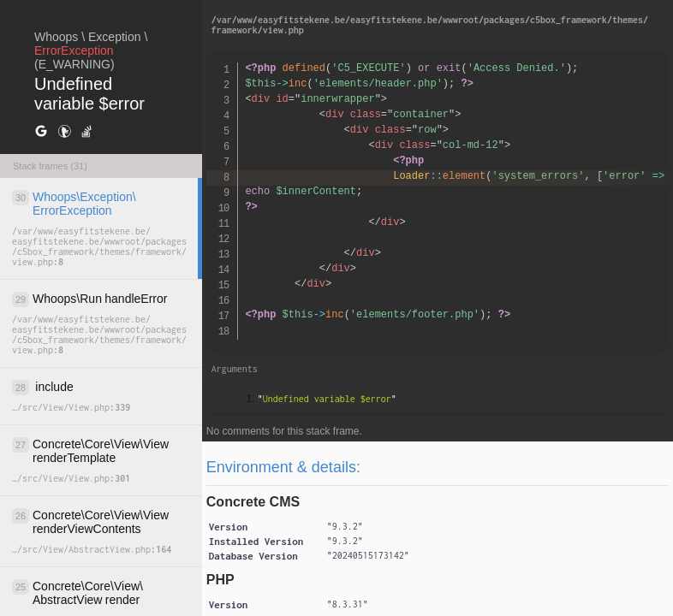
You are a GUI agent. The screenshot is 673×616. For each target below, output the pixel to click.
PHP (220, 580)
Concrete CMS (253, 502)
